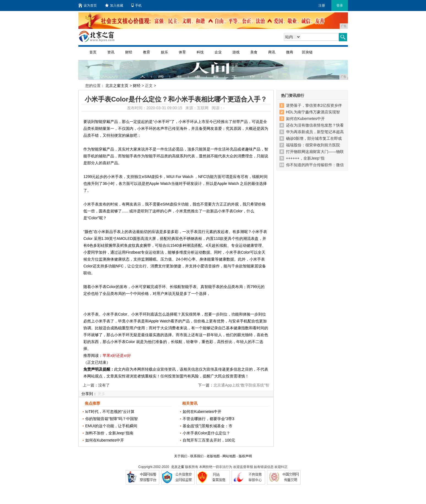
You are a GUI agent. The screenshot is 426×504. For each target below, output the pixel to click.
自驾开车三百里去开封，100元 (209, 440)
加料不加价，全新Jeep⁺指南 (109, 433)
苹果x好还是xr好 (117, 355)
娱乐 (164, 52)
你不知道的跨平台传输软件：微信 (315, 165)
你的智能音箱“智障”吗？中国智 (112, 419)
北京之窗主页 (117, 86)
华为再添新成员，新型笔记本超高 (315, 132)
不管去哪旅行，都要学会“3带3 (208, 419)
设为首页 (88, 6)
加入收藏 (114, 6)
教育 (147, 52)
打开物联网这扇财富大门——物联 (315, 152)
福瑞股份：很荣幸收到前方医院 (313, 145)
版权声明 (245, 456)
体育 (182, 52)
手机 (137, 6)
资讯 (111, 52)
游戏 (236, 52)
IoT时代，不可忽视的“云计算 (110, 412)
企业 (218, 52)
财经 (129, 52)
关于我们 (181, 456)
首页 (93, 52)
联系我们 (197, 456)
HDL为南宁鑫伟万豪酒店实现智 (313, 112)
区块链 (307, 52)
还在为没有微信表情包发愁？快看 (315, 125)
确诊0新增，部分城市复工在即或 (314, 138)
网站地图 (229, 456)
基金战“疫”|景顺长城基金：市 (207, 426)
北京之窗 (178, 467)
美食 (254, 52)
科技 (200, 52)
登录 (340, 6)
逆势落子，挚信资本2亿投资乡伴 (314, 105)
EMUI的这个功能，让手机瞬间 (111, 426)
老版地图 (213, 456)
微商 (290, 52)
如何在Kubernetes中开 (105, 440)
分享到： (89, 394)
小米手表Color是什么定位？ (206, 433)
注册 (322, 6)
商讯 (272, 52)
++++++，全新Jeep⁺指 (305, 158)
